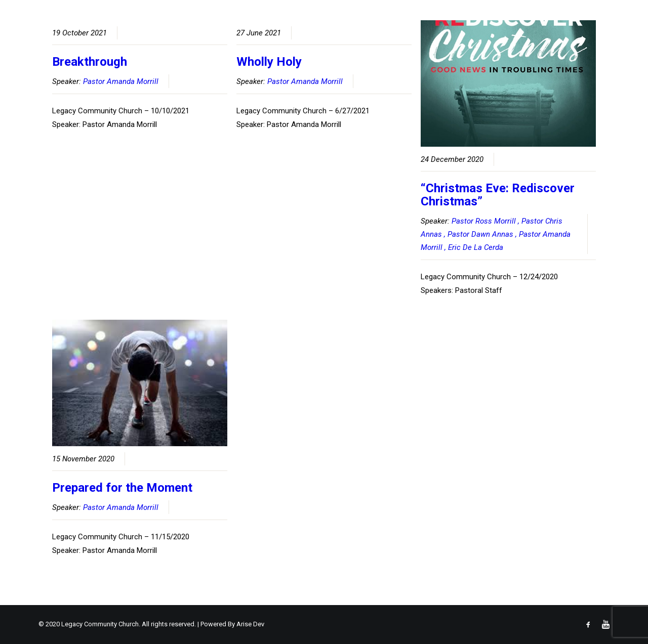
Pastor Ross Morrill (484, 221)
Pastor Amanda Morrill (121, 81)
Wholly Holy (269, 62)
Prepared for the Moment (122, 488)
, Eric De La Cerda (474, 247)
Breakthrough (90, 62)
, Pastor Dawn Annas (479, 234)
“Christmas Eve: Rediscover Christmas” (498, 195)
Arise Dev (250, 624)
